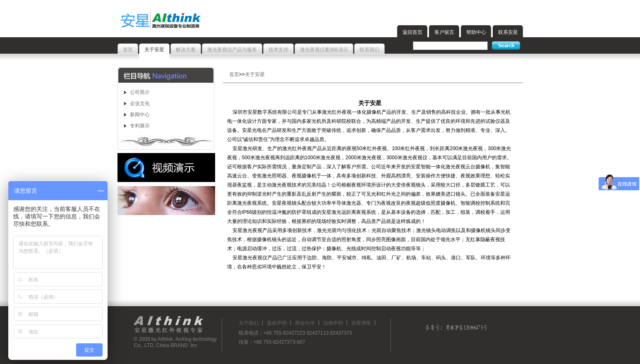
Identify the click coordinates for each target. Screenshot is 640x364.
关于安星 (255, 74)
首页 (234, 74)
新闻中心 (140, 115)
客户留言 (444, 32)
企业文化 (140, 103)
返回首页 (412, 32)
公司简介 (140, 92)
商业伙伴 (305, 323)
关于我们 (249, 323)
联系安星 (508, 32)
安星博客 (361, 323)
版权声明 (277, 323)
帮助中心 (476, 32)
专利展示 (140, 126)
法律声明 (333, 323)
